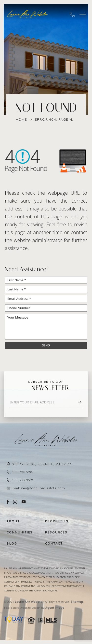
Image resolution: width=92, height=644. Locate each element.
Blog (12, 543)
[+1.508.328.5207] (72, 15)
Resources (56, 532)
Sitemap (77, 602)
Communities (20, 532)
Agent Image (55, 608)
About (13, 521)
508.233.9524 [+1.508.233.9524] (23, 480)
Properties (57, 521)
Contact (54, 543)
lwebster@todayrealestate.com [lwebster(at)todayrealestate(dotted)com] (39, 488)
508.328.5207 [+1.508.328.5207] (23, 472)
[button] (83, 15)
